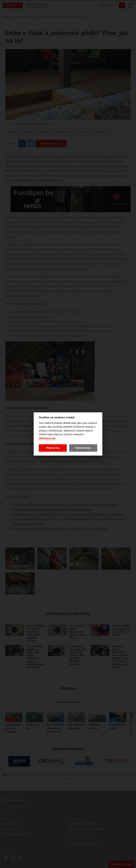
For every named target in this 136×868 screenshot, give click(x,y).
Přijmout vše (53, 448)
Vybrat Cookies (83, 448)
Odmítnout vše (47, 438)
